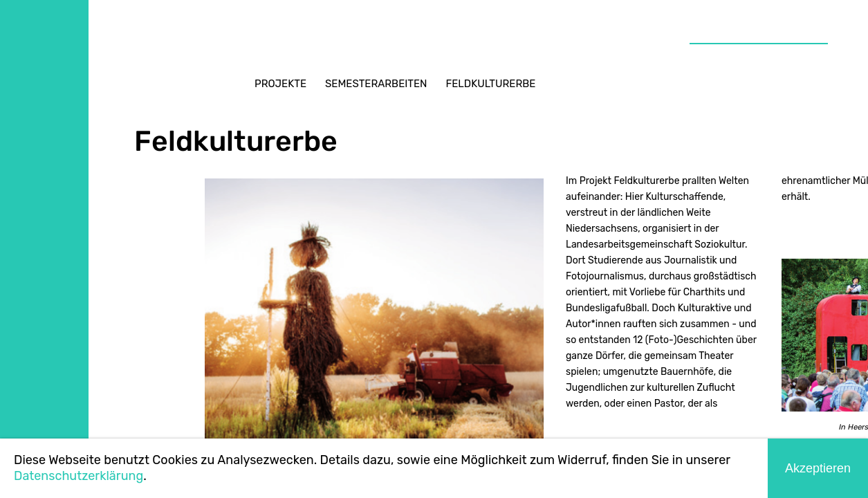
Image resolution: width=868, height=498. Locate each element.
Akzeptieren (818, 468)
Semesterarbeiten (376, 84)
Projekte (280, 84)
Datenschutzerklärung (79, 476)
